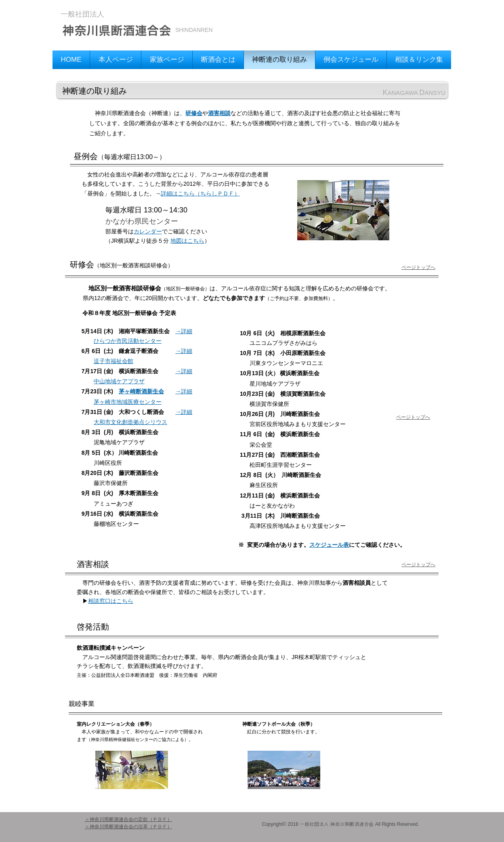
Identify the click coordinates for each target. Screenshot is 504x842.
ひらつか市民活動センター (128, 341)
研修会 (194, 113)
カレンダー (148, 231)
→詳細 (184, 331)
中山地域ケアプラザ (119, 381)
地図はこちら (187, 241)
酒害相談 (219, 113)
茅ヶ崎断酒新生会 (141, 391)
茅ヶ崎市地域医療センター (128, 402)
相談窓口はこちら (111, 601)
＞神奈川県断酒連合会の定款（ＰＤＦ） (128, 819)
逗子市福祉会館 (113, 361)
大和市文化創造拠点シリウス (130, 422)
